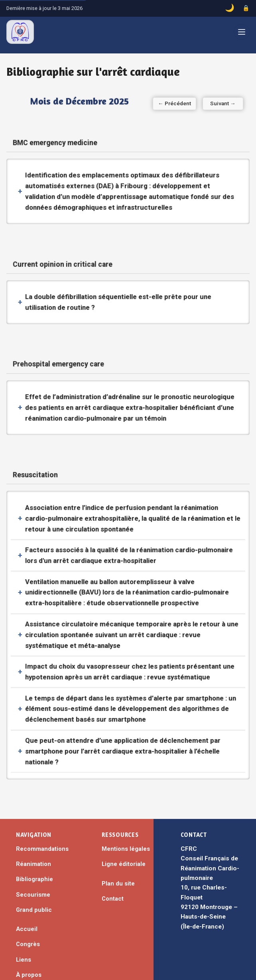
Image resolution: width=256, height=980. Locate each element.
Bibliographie (34, 846)
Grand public (34, 877)
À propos (29, 942)
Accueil (27, 896)
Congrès (28, 911)
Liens (24, 926)
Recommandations (42, 816)
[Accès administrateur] (246, 8)
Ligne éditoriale (124, 831)
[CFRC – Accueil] (20, 32)
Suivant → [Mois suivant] (219, 103)
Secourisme (33, 861)
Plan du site (118, 850)
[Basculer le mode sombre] (230, 8)
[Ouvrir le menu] (242, 32)
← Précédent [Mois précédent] (37, 103)
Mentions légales (126, 816)
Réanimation (33, 831)
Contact (113, 866)
